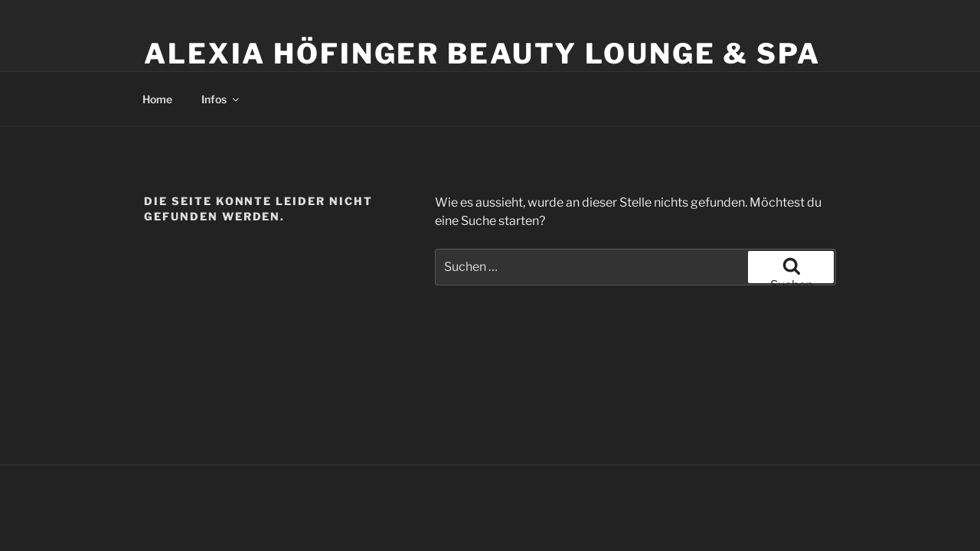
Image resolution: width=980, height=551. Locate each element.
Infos (221, 99)
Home (157, 99)
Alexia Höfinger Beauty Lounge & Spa (482, 54)
